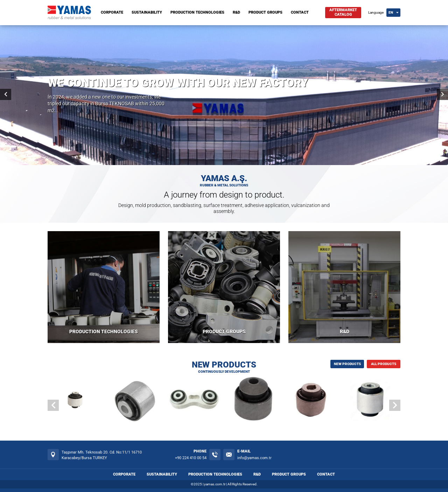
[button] (395, 405)
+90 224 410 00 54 (191, 458)
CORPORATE (112, 12)
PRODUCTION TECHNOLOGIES (197, 12)
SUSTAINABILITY (147, 12)
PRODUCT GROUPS (265, 12)
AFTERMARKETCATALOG (343, 12)
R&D (236, 12)
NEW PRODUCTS (347, 364)
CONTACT (300, 12)
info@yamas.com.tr (254, 458)
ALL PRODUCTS (384, 364)
